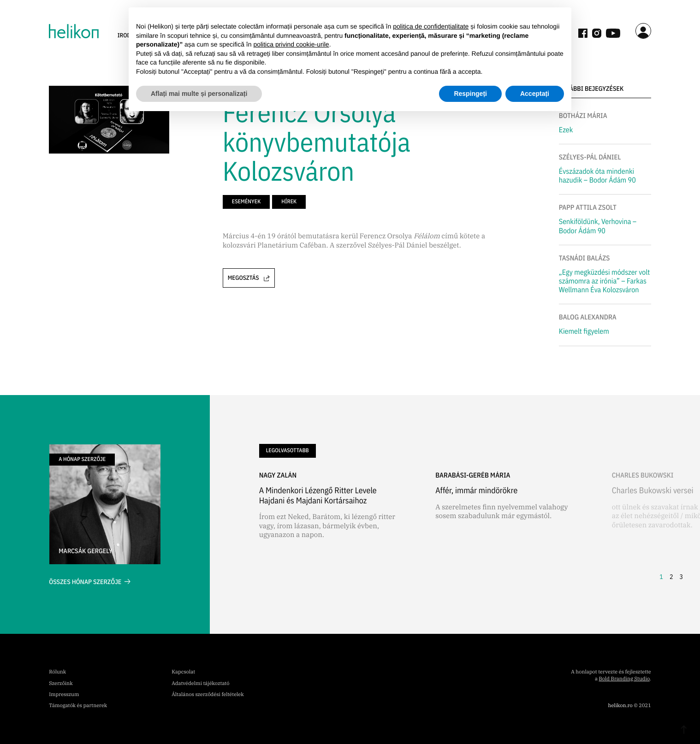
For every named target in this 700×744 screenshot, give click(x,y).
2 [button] (671, 577)
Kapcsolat (183, 672)
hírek (289, 202)
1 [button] (661, 577)
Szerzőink (61, 684)
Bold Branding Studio (624, 679)
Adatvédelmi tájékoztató (200, 684)
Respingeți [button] (470, 94)
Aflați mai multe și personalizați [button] (199, 94)
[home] (74, 31)
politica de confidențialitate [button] (431, 26)
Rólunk (57, 672)
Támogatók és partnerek (78, 706)
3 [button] (681, 577)
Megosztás (249, 278)
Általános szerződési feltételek (208, 695)
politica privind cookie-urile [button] (291, 44)
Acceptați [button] (535, 94)
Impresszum (64, 695)
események (246, 202)
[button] (656, 519)
